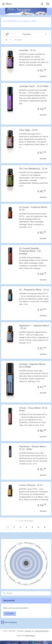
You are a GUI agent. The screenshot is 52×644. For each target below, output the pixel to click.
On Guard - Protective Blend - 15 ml (34, 208)
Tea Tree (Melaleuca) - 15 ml (33, 169)
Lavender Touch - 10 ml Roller (34, 86)
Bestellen (43, 76)
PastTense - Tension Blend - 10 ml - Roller (33, 448)
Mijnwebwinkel (30, 636)
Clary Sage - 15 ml (28, 130)
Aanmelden (9, 614)
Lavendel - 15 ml (27, 50)
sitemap (28, 631)
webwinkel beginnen (42, 631)
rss (33, 631)
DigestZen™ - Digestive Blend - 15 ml (34, 327)
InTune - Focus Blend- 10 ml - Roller (34, 409)
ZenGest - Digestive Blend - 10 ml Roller (33, 365)
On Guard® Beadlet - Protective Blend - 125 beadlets (30, 251)
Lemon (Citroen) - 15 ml (31, 485)
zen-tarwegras (9, 622)
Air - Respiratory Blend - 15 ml (34, 290)
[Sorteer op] (26, 34)
